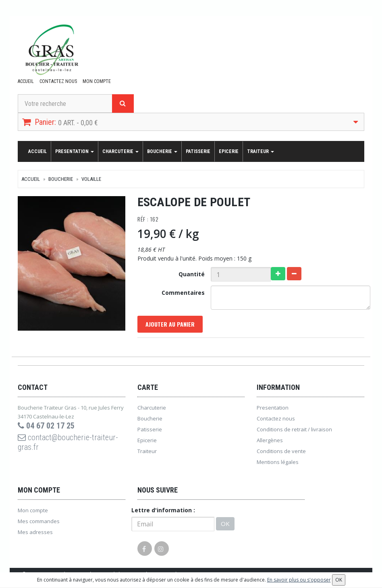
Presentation (75, 151)
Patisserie (198, 151)
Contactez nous (58, 81)
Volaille (91, 179)
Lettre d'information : (163, 510)
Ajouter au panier (170, 324)
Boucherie (162, 151)
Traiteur (261, 151)
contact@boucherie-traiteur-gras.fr (68, 442)
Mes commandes (39, 521)
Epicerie (229, 151)
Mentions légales (278, 462)
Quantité (192, 274)
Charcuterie (120, 151)
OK (225, 524)
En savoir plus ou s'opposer (299, 580)
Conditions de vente (281, 451)
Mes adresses (35, 532)
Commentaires (183, 293)
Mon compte (97, 81)
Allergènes (270, 440)
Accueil (26, 81)
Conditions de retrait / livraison (294, 429)
